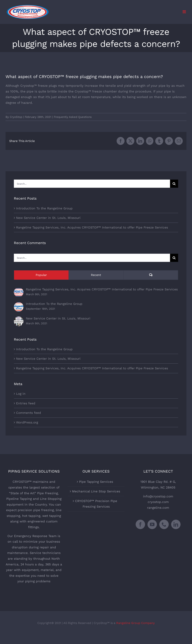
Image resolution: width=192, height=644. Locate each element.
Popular (41, 275)
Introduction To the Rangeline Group (44, 208)
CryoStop (16, 117)
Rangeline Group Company (135, 623)
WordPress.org (27, 422)
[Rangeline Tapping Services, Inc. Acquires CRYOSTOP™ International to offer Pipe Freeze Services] (19, 290)
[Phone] (164, 524)
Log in (21, 394)
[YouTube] (152, 524)
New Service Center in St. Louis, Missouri (48, 218)
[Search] (174, 184)
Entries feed (26, 403)
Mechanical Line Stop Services (96, 491)
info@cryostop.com (158, 496)
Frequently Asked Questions (73, 117)
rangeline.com (158, 508)
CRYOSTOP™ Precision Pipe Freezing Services (96, 504)
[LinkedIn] (176, 524)
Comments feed (29, 413)
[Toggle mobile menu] (185, 12)
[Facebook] (140, 524)
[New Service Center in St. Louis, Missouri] (19, 319)
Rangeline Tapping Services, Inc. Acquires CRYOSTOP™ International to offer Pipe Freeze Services (92, 227)
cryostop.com (158, 502)
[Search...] (92, 184)
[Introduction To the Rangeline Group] (19, 305)
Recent (96, 275)
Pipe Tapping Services (96, 482)
